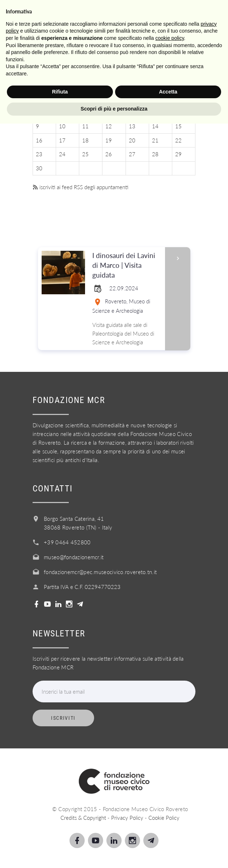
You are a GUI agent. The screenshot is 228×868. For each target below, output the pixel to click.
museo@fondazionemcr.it (74, 557)
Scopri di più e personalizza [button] (114, 853)
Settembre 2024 (114, 71)
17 (62, 140)
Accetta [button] (168, 836)
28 (155, 154)
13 (132, 126)
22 (178, 140)
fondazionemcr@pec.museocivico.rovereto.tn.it (100, 572)
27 (132, 154)
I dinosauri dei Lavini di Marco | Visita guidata (126, 265)
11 (85, 126)
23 (39, 154)
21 (155, 140)
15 (178, 126)
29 (178, 154)
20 (132, 140)
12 (109, 126)
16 (39, 140)
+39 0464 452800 (67, 542)
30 (39, 168)
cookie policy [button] (170, 782)
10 (62, 126)
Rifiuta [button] (60, 836)
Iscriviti (63, 718)
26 (109, 154)
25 (85, 154)
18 (85, 140)
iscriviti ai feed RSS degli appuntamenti (81, 187)
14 (155, 126)
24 (62, 154)
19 (109, 140)
